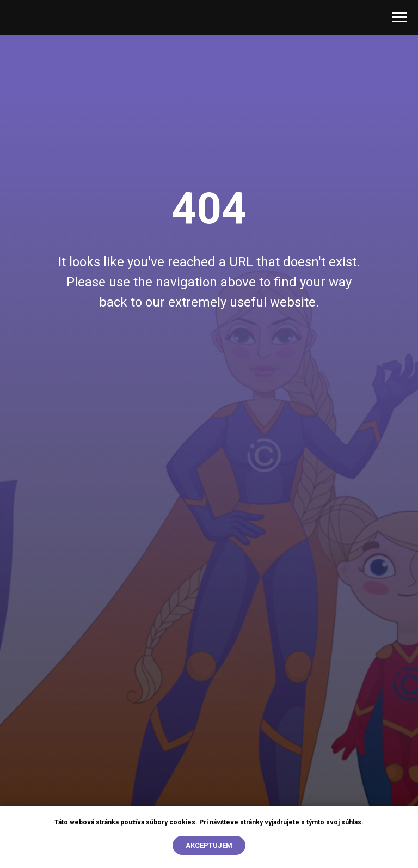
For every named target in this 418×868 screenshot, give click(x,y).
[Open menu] (399, 17)
